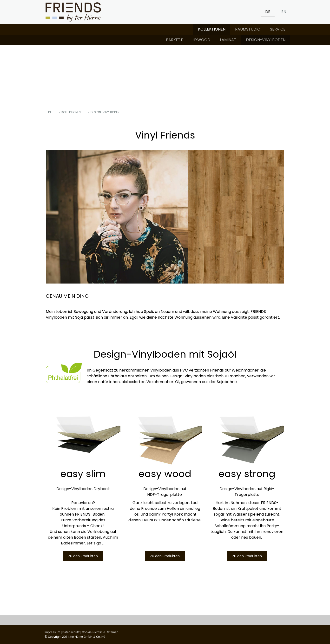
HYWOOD (201, 40)
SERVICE (278, 29)
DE (268, 12)
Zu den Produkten (83, 556)
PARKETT (174, 40)
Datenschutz (71, 632)
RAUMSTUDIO (248, 29)
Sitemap (113, 632)
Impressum (52, 632)
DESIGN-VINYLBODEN (266, 40)
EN (284, 12)
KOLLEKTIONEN (212, 29)
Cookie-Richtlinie (93, 632)
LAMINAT (228, 40)
